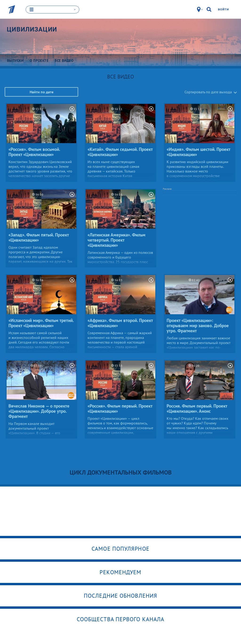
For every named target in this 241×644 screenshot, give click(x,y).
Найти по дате (42, 92)
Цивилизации (32, 29)
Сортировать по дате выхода (208, 92)
